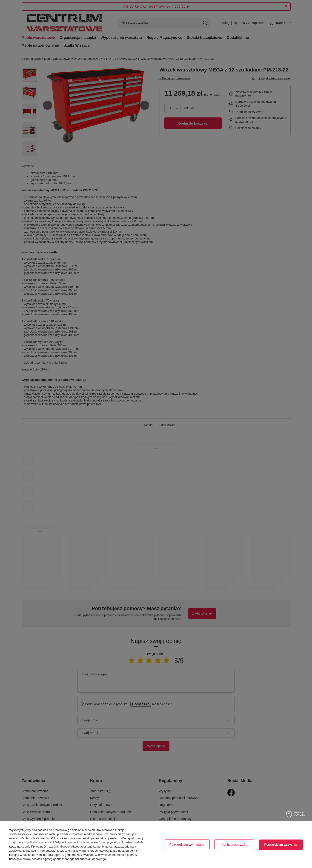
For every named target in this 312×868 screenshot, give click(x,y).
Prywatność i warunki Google (50, 847)
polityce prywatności (40, 842)
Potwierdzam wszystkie (281, 845)
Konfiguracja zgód (234, 845)
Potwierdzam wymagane (187, 845)
